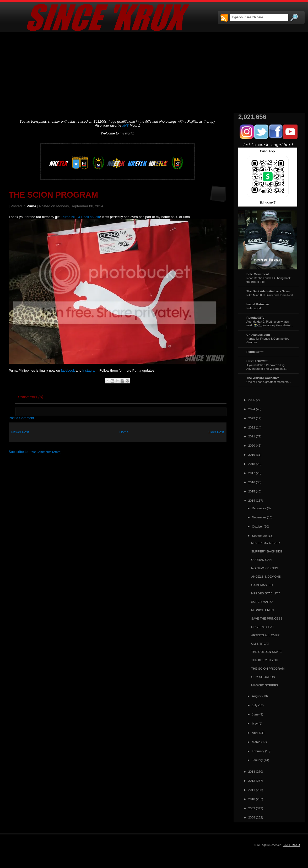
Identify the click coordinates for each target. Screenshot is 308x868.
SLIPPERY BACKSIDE (267, 551)
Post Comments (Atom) (45, 452)
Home (124, 432)
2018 (252, 464)
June (255, 714)
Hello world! (254, 308)
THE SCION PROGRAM (53, 195)
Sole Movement (258, 274)
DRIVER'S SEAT (263, 627)
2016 (252, 482)
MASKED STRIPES (265, 685)
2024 (252, 409)
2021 (252, 436)
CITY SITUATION (263, 677)
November (259, 517)
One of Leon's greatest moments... (269, 382)
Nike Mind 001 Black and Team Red (269, 295)
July (255, 705)
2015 (252, 491)
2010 (252, 799)
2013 (252, 771)
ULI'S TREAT (260, 644)
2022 (252, 427)
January (257, 760)
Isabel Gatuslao (258, 304)
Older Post (216, 432)
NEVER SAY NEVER (265, 543)
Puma (31, 206)
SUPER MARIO (262, 602)
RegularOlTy (255, 318)
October (257, 526)
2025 (252, 400)
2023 (252, 418)
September (259, 536)
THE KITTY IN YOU (265, 660)
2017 (252, 473)
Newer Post (20, 432)
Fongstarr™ (255, 352)
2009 (252, 808)
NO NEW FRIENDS (265, 568)
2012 (252, 781)
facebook (68, 370)
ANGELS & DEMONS (266, 576)
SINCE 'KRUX (291, 845)
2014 (252, 500)
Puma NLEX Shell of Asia (81, 217)
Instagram (90, 370)
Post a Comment (21, 418)
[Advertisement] (154, 73)
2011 (252, 790)
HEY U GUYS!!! (257, 361)
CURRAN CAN (261, 560)
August (257, 696)
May (255, 723)
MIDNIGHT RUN (262, 610)
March (256, 742)
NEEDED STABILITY (266, 593)
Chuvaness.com (258, 335)
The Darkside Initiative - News (268, 291)
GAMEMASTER (262, 585)
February (258, 751)
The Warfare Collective (263, 378)
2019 (252, 455)
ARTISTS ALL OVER (265, 635)
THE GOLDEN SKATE (266, 652)
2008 (252, 817)
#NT (125, 125)
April (255, 733)
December (259, 508)
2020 (252, 445)
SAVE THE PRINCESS (267, 618)
